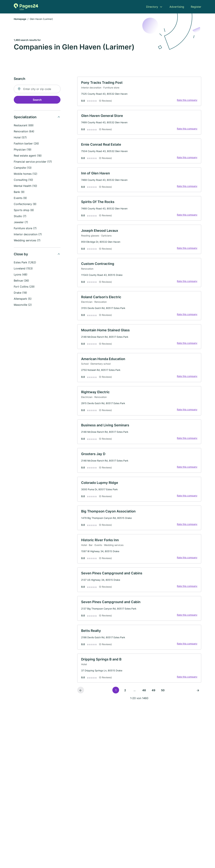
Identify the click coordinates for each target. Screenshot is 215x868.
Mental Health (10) (25, 186)
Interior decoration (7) (28, 235)
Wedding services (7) (27, 241)
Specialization (25, 117)
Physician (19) (23, 150)
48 (144, 698)
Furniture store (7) (25, 229)
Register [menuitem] (196, 7)
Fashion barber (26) (26, 144)
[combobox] (37, 89)
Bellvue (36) (21, 281)
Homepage (20, 19)
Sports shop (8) (24, 210)
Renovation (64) (24, 132)
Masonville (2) (23, 305)
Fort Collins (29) (24, 287)
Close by (21, 254)
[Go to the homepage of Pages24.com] (26, 7)
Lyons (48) (21, 275)
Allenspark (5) (23, 299)
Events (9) (20, 198)
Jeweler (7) (21, 223)
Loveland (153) (23, 269)
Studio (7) (20, 216)
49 (153, 698)
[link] (139, 92)
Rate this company (187, 100)
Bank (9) (19, 192)
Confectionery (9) (25, 204)
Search (37, 100)
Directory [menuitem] (152, 7)
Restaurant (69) (24, 126)
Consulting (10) (23, 180)
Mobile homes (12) (26, 174)
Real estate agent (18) (28, 156)
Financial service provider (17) (33, 162)
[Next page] (198, 698)
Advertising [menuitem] (177, 7)
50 (163, 698)
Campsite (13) (23, 168)
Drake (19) (20, 293)
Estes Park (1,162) (25, 263)
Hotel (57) (20, 138)
